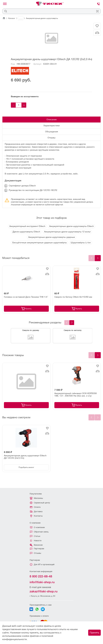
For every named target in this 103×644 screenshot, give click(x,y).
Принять (94, 633)
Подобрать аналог (26, 467)
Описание (52, 119)
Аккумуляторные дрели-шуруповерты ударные (52, 237)
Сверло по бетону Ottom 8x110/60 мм (73, 297)
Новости (36, 541)
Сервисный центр (40, 503)
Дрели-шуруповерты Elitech (26, 232)
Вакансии (36, 545)
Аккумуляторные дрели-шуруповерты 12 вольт (67, 232)
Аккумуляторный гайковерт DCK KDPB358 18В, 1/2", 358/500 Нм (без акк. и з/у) (76, 395)
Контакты (36, 516)
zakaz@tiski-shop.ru (43, 591)
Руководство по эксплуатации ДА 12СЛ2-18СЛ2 (31, 190)
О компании (37, 527)
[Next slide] (98, 258)
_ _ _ (21, 18)
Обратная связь (39, 532)
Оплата (35, 507)
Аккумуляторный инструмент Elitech (27, 226)
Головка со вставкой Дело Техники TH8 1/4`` (26, 297)
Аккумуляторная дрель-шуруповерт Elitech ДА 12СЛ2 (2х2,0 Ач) (25, 457)
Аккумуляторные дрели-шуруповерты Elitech (72, 226)
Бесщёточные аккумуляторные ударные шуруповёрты (40, 243)
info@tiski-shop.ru (42, 582)
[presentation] (72, 323)
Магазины (36, 498)
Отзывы (51, 138)
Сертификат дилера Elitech (20, 186)
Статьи (35, 536)
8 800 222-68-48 (41, 576)
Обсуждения (52, 132)
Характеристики (52, 125)
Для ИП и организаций (42, 565)
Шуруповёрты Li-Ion (81, 243)
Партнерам (37, 549)
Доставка (36, 511)
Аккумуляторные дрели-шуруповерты (42, 18)
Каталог (12, 18)
